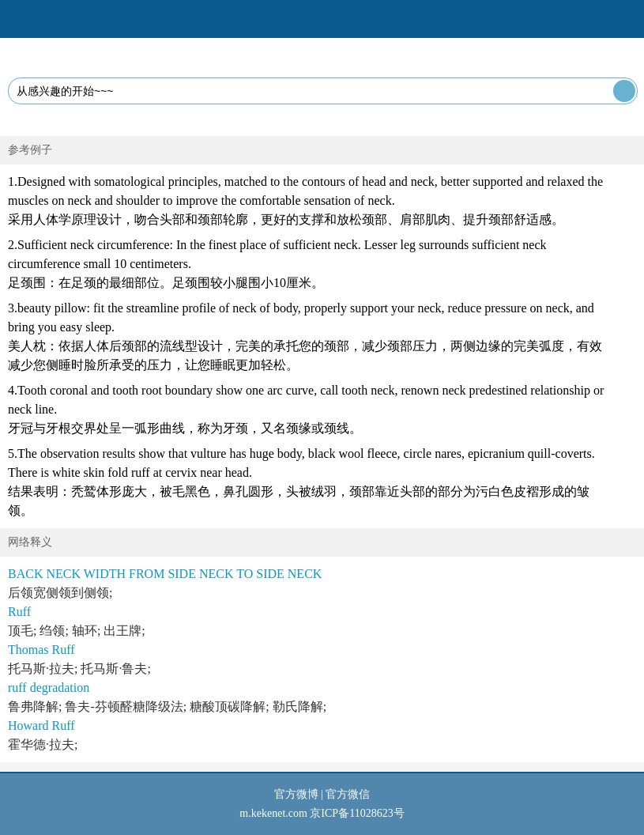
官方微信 (348, 794)
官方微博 (296, 794)
